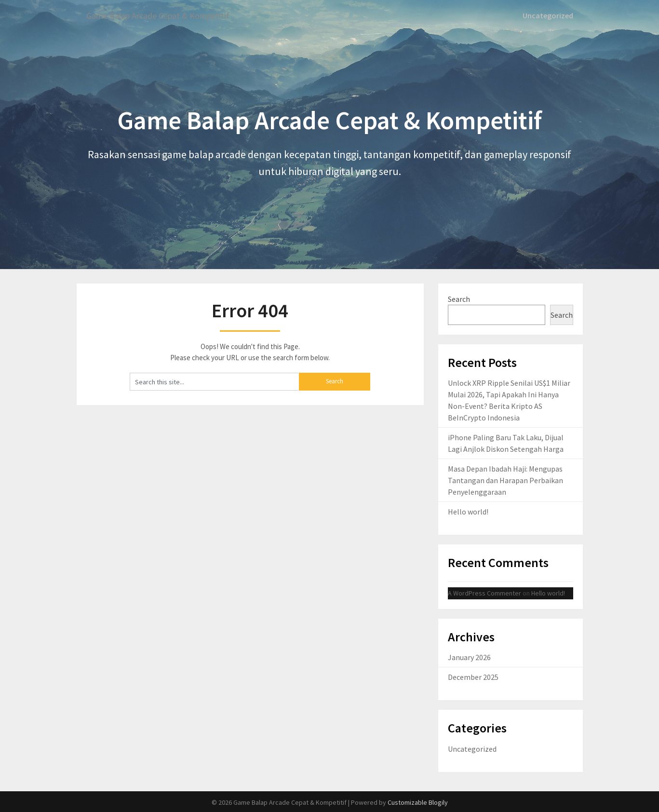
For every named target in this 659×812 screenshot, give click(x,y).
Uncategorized (549, 15)
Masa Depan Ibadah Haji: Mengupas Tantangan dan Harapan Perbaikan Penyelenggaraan (505, 480)
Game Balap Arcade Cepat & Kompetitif (167, 16)
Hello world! (468, 511)
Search (459, 298)
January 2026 (469, 657)
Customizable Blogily (418, 801)
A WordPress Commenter (484, 592)
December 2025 (473, 677)
